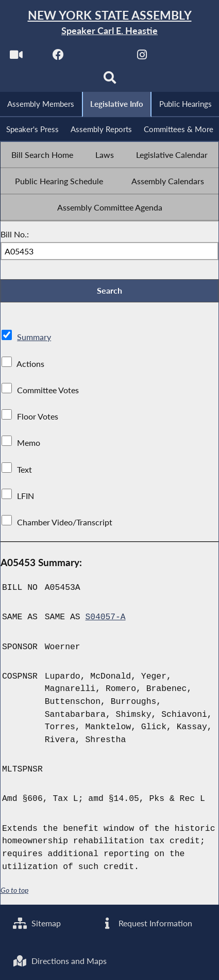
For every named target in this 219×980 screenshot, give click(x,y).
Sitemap (37, 922)
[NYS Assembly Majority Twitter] (100, 58)
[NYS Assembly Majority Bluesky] (184, 58)
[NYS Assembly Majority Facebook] (58, 58)
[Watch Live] (16, 58)
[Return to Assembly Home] (109, 23)
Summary (34, 338)
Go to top (14, 891)
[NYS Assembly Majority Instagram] (142, 58)
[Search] (109, 81)
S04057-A (106, 618)
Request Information (146, 922)
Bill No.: (15, 235)
